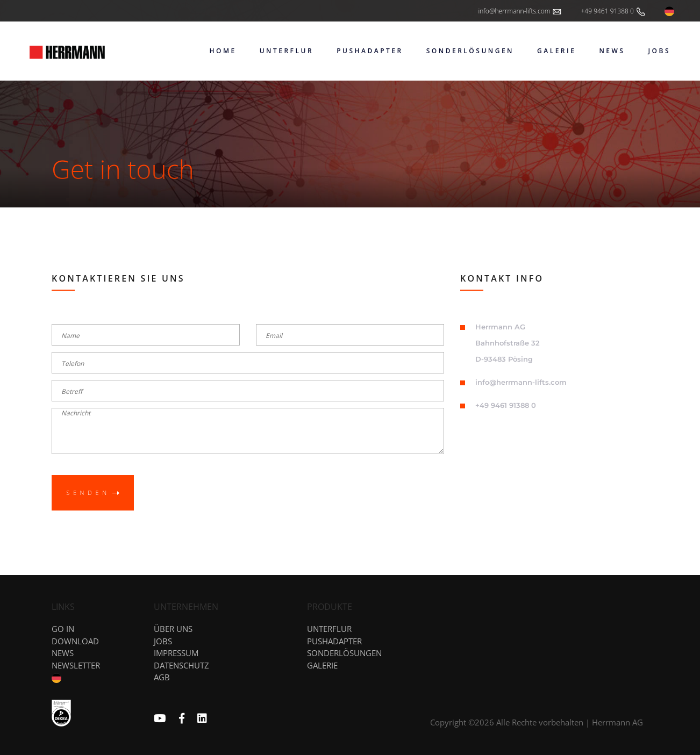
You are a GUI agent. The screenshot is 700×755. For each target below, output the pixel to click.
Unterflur (329, 629)
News (63, 653)
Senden (92, 492)
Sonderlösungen (344, 653)
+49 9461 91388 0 (613, 12)
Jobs (163, 641)
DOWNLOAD (75, 641)
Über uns (173, 629)
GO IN (63, 629)
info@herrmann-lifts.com (520, 12)
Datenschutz (181, 665)
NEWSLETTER (76, 665)
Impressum (176, 653)
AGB (162, 677)
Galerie (322, 665)
